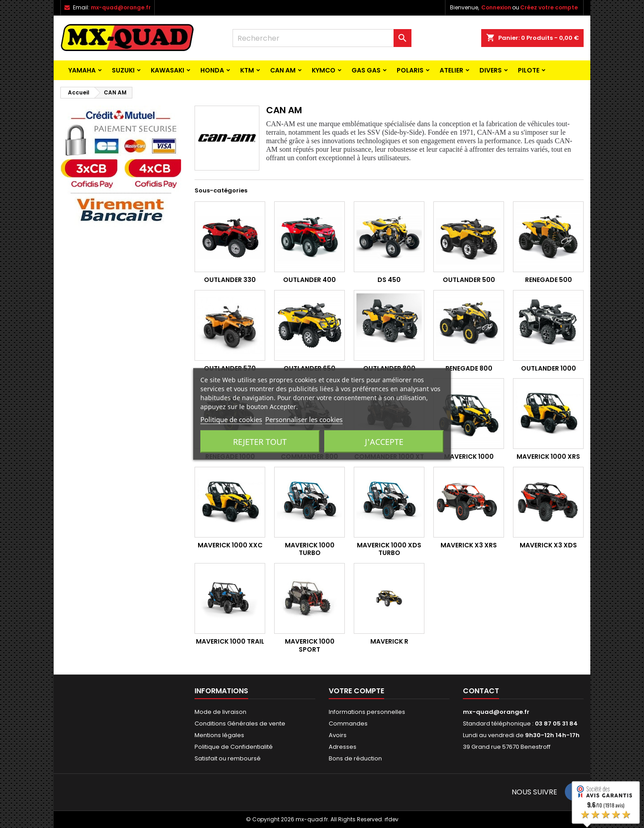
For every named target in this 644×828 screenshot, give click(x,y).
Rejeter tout (260, 442)
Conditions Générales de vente (240, 723)
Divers (491, 70)
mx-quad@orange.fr (121, 7)
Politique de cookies (231, 419)
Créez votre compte (549, 7)
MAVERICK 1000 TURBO (310, 549)
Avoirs (338, 735)
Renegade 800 (469, 368)
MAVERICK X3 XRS (469, 545)
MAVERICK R (389, 641)
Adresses (343, 747)
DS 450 (389, 280)
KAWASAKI (167, 70)
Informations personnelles (367, 712)
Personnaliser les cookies (304, 419)
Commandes (348, 723)
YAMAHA (82, 70)
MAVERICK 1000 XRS (548, 457)
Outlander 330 (230, 280)
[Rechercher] (322, 38)
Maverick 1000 (469, 457)
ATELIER (451, 70)
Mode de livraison (220, 712)
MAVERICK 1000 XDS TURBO (389, 549)
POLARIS (410, 70)
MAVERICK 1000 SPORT (310, 645)
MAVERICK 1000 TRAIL (230, 641)
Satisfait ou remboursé (228, 758)
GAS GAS (366, 70)
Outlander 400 (309, 280)
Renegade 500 (549, 280)
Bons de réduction (355, 758)
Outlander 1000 (549, 368)
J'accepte (384, 442)
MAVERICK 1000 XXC (230, 545)
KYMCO (324, 70)
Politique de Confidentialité (234, 747)
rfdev (392, 819)
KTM (247, 70)
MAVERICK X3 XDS (548, 545)
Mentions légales (219, 735)
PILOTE (529, 70)
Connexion (496, 7)
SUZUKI (123, 70)
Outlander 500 (469, 280)
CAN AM (283, 70)
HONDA (212, 70)
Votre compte (356, 691)
